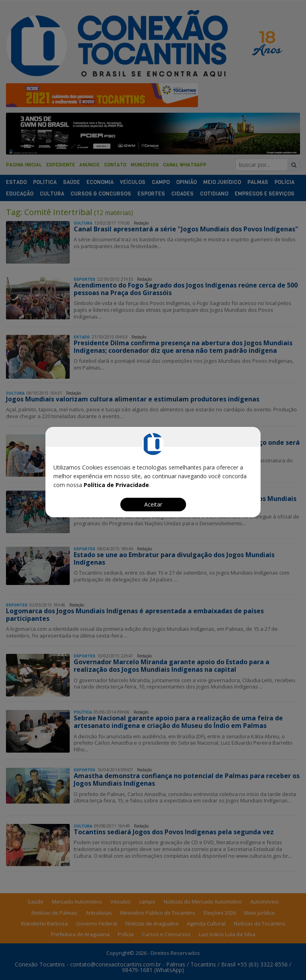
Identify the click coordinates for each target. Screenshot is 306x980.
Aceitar (153, 504)
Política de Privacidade (116, 485)
